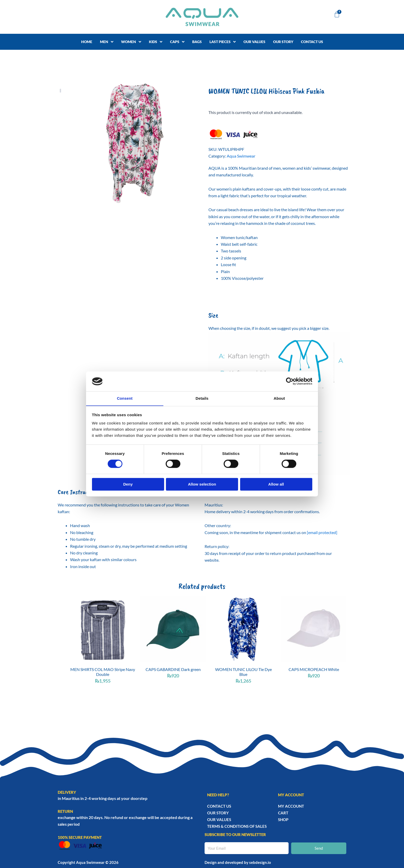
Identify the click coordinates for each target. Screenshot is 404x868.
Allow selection (202, 484)
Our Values (219, 819)
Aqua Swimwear (241, 156)
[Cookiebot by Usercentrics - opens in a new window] (290, 381)
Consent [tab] (125, 398)
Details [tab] (202, 398)
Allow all (276, 484)
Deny (128, 484)
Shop (283, 819)
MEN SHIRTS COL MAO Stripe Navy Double (103, 672)
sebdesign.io (260, 862)
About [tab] (279, 398)
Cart (283, 813)
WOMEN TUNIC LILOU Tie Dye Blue (243, 672)
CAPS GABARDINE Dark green (173, 669)
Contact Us (219, 806)
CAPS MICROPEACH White (314, 669)
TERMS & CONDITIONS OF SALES (237, 826)
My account (291, 806)
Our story (218, 813)
